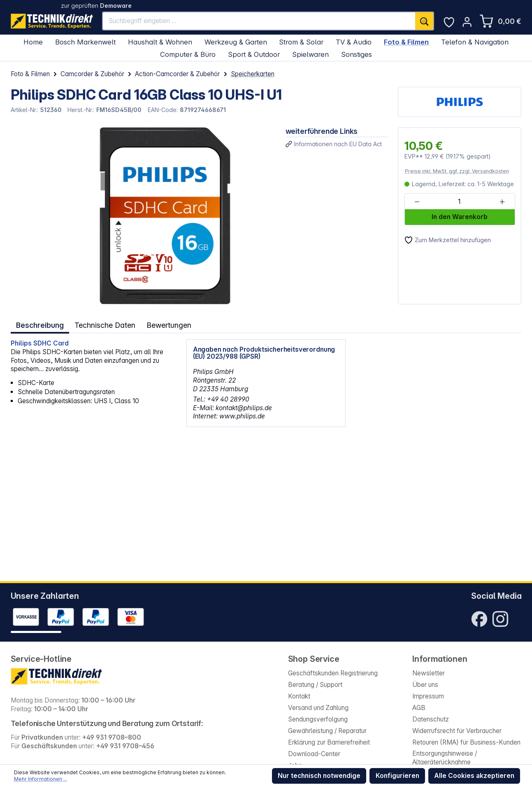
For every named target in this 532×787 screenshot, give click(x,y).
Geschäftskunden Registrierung (333, 673)
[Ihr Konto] (467, 22)
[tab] (40, 325)
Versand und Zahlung (318, 708)
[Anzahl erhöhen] (502, 202)
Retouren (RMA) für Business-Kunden (466, 742)
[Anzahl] (459, 202)
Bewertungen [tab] (171, 325)
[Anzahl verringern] (417, 202)
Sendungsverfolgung (318, 719)
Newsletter (429, 673)
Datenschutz (431, 719)
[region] (143, 216)
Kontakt (299, 696)
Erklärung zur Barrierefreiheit (329, 742)
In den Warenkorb (460, 217)
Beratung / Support (315, 685)
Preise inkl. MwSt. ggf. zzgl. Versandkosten (457, 171)
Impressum (428, 696)
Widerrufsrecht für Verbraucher (457, 731)
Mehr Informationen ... (41, 779)
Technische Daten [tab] (106, 325)
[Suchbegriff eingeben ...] (259, 21)
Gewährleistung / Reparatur (327, 731)
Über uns (425, 685)
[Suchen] (425, 21)
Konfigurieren (397, 776)
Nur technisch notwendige (319, 776)
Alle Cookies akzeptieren (474, 776)
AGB (419, 708)
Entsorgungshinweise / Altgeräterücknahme (445, 758)
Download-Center (314, 754)
